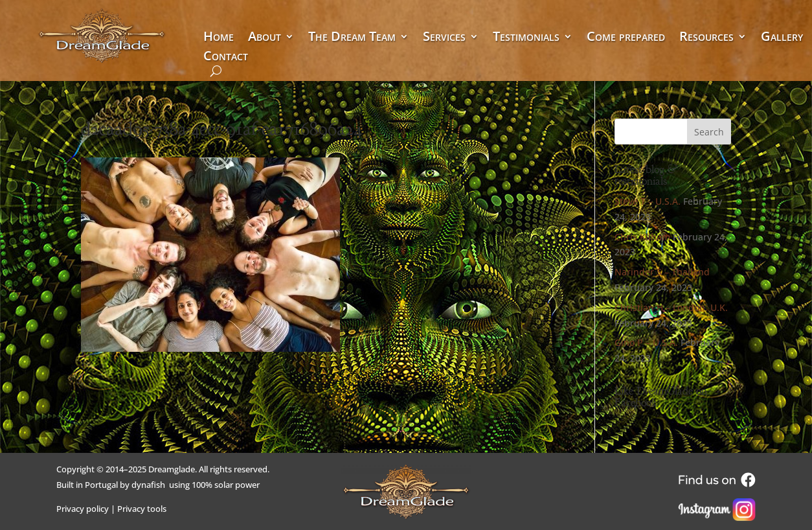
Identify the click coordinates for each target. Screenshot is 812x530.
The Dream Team (352, 38)
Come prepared (626, 38)
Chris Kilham (642, 237)
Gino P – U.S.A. (646, 342)
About (265, 38)
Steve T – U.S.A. (648, 201)
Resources (706, 38)
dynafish (148, 485)
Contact (226, 58)
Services (444, 38)
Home (219, 38)
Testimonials (526, 38)
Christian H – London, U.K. (671, 307)
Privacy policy (83, 509)
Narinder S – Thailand (662, 272)
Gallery (782, 38)
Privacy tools (142, 509)
